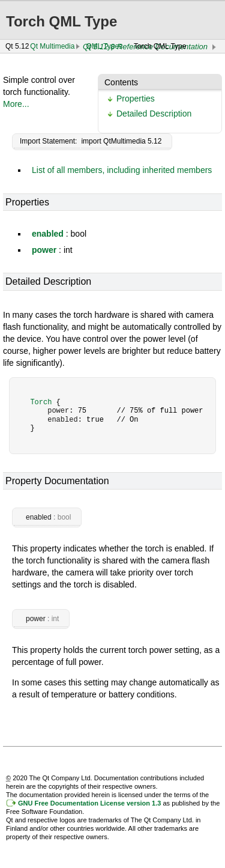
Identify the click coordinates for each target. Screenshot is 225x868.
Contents (121, 82)
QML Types (104, 46)
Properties (136, 99)
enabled (48, 234)
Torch (41, 402)
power (44, 250)
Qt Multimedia (52, 46)
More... (16, 104)
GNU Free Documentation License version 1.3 (89, 803)
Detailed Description (154, 114)
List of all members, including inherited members (122, 170)
